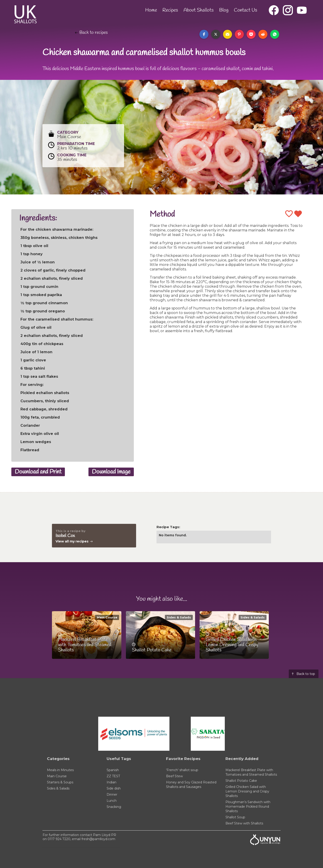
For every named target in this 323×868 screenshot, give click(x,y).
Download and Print (38, 472)
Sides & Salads (179, 617)
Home (151, 10)
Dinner (112, 794)
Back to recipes (94, 33)
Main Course (107, 617)
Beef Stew (174, 776)
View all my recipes (72, 541)
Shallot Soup (235, 817)
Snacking (114, 807)
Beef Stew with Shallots (244, 823)
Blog (224, 10)
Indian (111, 782)
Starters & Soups (60, 782)
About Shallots (199, 10)
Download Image (111, 472)
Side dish (114, 788)
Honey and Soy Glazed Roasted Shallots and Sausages (191, 785)
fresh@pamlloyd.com (98, 839)
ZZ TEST (113, 776)
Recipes (170, 10)
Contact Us (246, 10)
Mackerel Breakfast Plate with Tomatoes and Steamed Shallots (251, 772)
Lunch (112, 801)
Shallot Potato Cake (241, 781)
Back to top (306, 674)
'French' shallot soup (182, 770)
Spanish (113, 770)
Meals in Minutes (60, 770)
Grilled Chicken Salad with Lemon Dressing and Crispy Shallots (247, 791)
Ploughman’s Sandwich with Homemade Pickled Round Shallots (248, 807)
